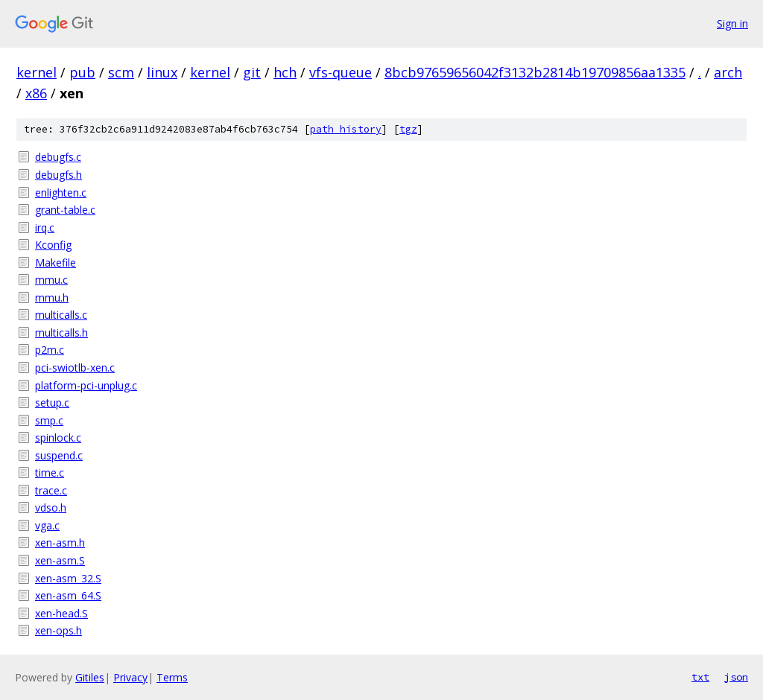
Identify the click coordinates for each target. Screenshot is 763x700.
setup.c (52, 402)
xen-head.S (61, 613)
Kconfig (53, 245)
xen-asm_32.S (68, 578)
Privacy (130, 677)
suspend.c (59, 455)
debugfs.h (58, 175)
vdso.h (51, 507)
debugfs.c (58, 157)
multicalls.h (61, 332)
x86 (36, 93)
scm (121, 72)
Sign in (732, 23)
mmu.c (51, 280)
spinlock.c (58, 437)
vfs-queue (341, 72)
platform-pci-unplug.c (86, 385)
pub (82, 72)
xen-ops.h (58, 630)
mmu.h (52, 297)
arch (728, 72)
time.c (50, 472)
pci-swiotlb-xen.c (75, 367)
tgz (408, 129)
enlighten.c (61, 192)
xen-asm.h (60, 542)
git (252, 72)
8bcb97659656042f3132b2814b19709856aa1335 (535, 72)
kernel (37, 72)
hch (285, 72)
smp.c (49, 420)
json (736, 677)
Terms (172, 677)
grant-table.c (65, 210)
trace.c (51, 490)
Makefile (56, 262)
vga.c (47, 525)
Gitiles (90, 677)
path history (346, 129)
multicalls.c (61, 315)
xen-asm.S (60, 560)
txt (700, 677)
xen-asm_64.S (68, 595)
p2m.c (50, 350)
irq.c (45, 227)
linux (162, 72)
